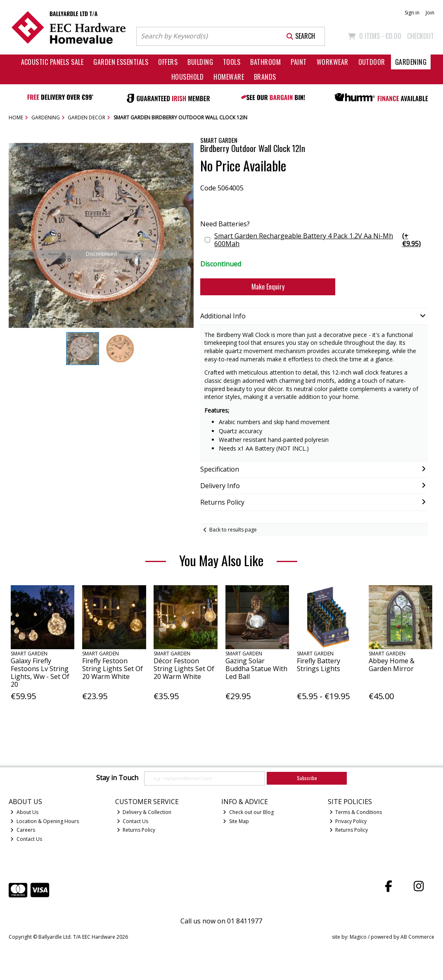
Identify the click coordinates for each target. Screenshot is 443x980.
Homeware (229, 77)
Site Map (236, 821)
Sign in (412, 13)
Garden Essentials (121, 62)
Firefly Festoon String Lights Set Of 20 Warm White (113, 669)
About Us (24, 812)
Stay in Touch (117, 778)
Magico (358, 937)
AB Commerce (417, 937)
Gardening (411, 62)
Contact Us (26, 839)
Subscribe (307, 778)
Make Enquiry (268, 287)
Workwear (333, 62)
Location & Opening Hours (45, 821)
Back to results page (233, 530)
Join (430, 13)
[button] (186, 150)
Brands (265, 77)
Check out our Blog (248, 812)
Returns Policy (136, 830)
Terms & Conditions (356, 812)
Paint (298, 62)
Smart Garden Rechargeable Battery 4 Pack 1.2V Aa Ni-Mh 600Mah (320, 240)
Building (200, 62)
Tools (232, 62)
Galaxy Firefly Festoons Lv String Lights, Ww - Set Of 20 (40, 673)
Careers (23, 830)
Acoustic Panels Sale (52, 62)
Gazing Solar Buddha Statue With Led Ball (256, 669)
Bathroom (265, 62)
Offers (168, 62)
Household (187, 77)
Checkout (420, 36)
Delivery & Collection (144, 812)
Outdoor (372, 62)
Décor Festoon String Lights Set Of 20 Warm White (184, 669)
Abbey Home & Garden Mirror (392, 665)
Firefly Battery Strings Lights (319, 665)
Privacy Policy (348, 821)
